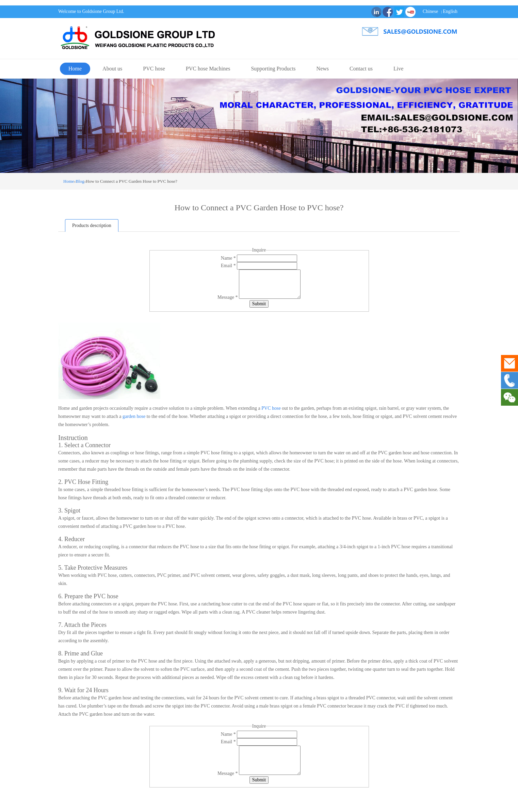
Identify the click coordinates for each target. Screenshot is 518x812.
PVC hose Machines (208, 69)
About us (112, 69)
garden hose (134, 416)
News (323, 69)
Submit (259, 304)
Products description (92, 225)
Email (229, 266)
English (450, 11)
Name (229, 258)
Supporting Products (273, 69)
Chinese (430, 11)
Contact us (361, 69)
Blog (80, 181)
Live (398, 69)
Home (75, 69)
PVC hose (154, 69)
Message (228, 297)
